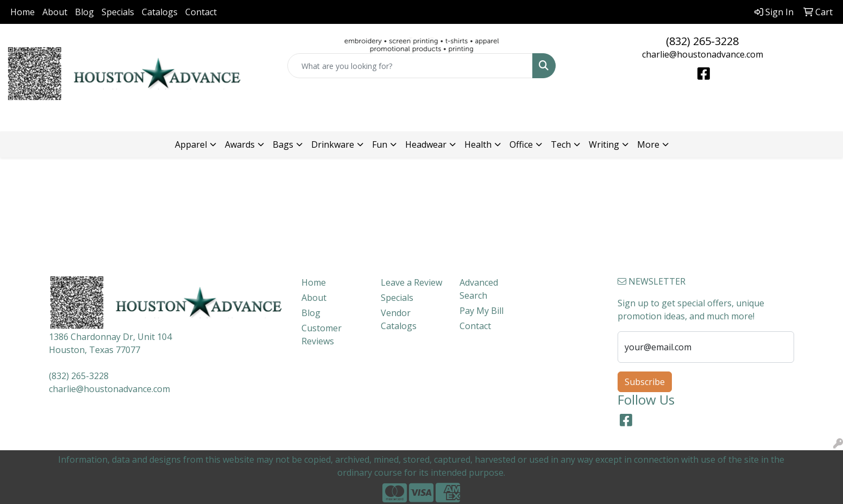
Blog (84, 12)
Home (23, 12)
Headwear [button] (426, 144)
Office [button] (521, 144)
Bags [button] (283, 144)
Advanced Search (479, 289)
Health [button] (478, 144)
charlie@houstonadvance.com (703, 54)
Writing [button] (604, 144)
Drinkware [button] (333, 144)
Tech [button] (561, 144)
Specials (118, 12)
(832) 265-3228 (702, 41)
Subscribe (645, 382)
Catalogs (160, 12)
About (55, 12)
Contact (201, 12)
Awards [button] (240, 144)
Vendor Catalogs (399, 319)
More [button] (648, 144)
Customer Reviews (322, 335)
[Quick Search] (410, 66)
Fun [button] (380, 144)
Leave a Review (411, 282)
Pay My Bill (482, 311)
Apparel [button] (191, 144)
